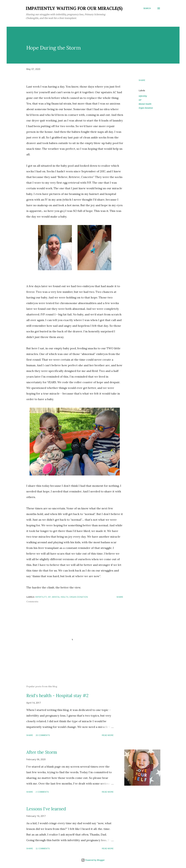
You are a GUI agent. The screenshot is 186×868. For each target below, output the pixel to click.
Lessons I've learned (46, 809)
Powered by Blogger (93, 860)
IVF (140, 100)
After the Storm (42, 752)
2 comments (42, 792)
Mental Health (145, 104)
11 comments (43, 849)
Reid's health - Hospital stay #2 (57, 696)
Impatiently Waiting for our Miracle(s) (74, 8)
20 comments (43, 735)
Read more (108, 735)
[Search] (147, 8)
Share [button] (142, 80)
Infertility (143, 96)
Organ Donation (146, 108)
